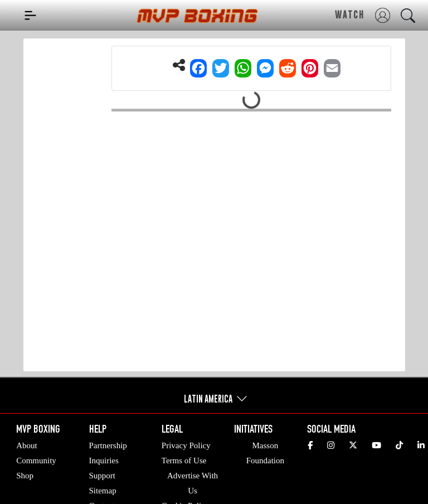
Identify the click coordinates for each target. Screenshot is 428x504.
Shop (25, 476)
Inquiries (104, 461)
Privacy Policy (186, 445)
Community (36, 461)
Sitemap (103, 491)
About (27, 445)
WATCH (350, 14)
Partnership (108, 445)
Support (103, 476)
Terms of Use (184, 461)
